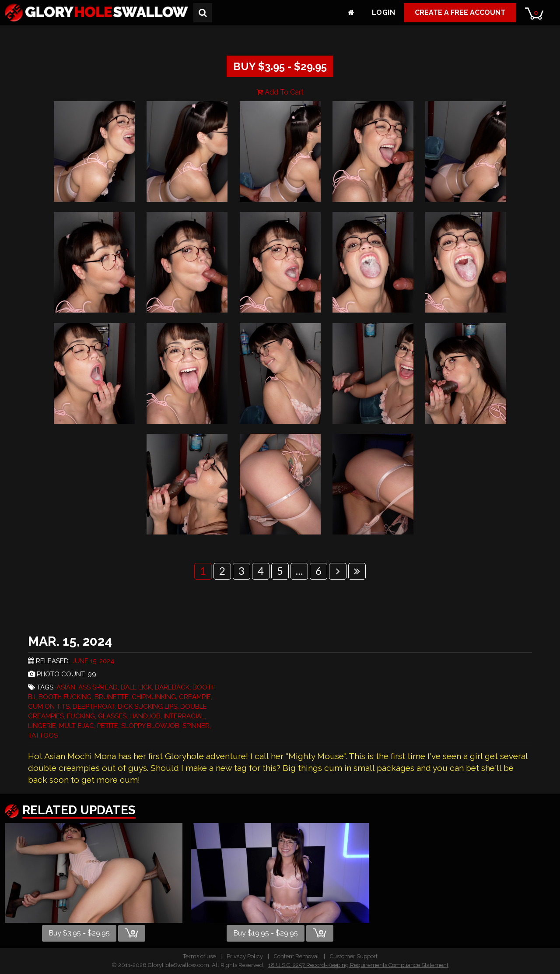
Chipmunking (154, 697)
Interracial (184, 716)
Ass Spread (98, 687)
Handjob (145, 716)
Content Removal (296, 956)
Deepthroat (94, 707)
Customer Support (354, 956)
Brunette (112, 697)
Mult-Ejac (77, 726)
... (299, 571)
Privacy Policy (245, 956)
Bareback (172, 687)
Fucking (81, 716)
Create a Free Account (460, 12)
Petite (108, 726)
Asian (66, 687)
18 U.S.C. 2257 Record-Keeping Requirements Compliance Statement (358, 965)
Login (383, 12)
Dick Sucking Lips (147, 707)
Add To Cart (280, 92)
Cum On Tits (49, 707)
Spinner (196, 726)
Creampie (195, 697)
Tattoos (43, 735)
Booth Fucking (65, 697)
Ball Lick (136, 687)
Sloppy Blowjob (150, 726)
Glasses (112, 716)
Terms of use (199, 956)
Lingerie (42, 726)
